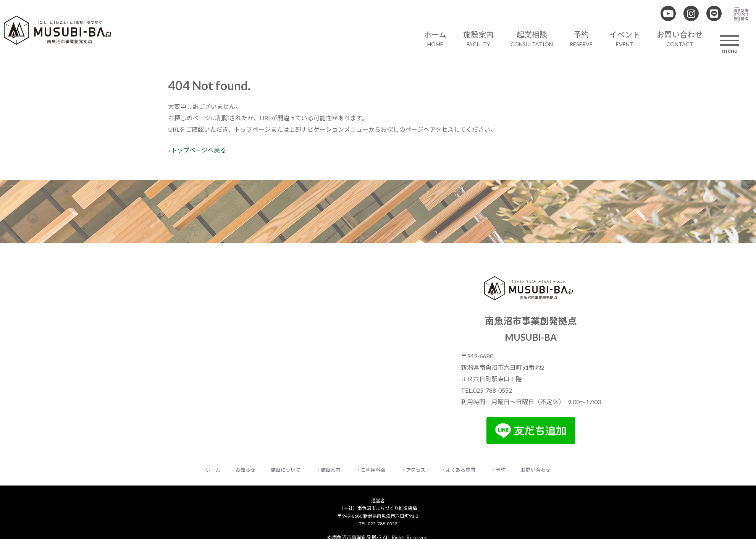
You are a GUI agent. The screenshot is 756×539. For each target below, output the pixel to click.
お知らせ (246, 470)
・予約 (498, 470)
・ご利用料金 (371, 470)
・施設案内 (328, 470)
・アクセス (413, 470)
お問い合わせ (536, 470)
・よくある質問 (458, 470)
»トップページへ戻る (197, 150)
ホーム (213, 470)
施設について (286, 470)
